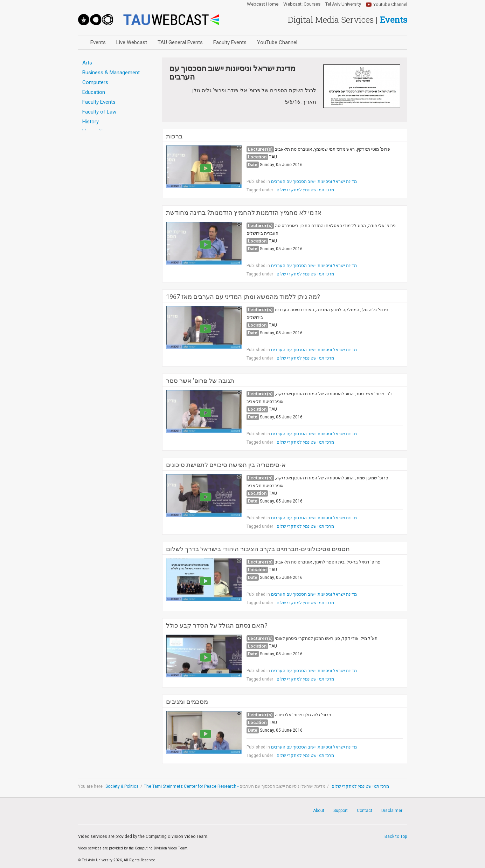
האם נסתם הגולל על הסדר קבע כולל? (217, 626)
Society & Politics (122, 786)
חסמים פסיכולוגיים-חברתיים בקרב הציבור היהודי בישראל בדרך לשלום (258, 549)
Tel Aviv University (343, 4)
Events (98, 42)
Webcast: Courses (302, 4)
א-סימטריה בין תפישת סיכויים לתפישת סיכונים (226, 465)
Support (341, 811)
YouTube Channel (277, 42)
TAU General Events (180, 42)
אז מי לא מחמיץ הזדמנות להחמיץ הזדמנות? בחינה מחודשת (244, 213)
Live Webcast (132, 42)
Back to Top (396, 836)
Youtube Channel (390, 4)
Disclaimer (392, 811)
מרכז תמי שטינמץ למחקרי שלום (305, 190)
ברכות (174, 136)
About (319, 811)
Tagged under (260, 190)
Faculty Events (230, 42)
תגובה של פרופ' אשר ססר (200, 381)
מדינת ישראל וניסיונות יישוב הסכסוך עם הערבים (314, 182)
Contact (365, 811)
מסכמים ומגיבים (187, 702)
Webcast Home (263, 4)
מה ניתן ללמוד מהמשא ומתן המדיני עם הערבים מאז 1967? (243, 297)
